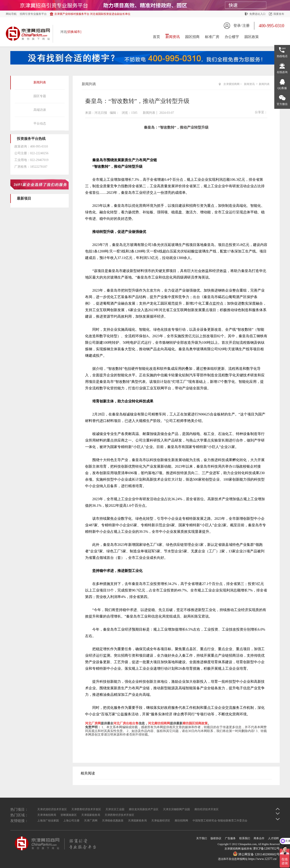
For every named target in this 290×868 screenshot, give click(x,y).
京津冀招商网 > (233, 84)
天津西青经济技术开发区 (86, 809)
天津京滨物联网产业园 (176, 809)
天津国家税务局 (91, 815)
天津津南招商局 (47, 815)
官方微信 (282, 104)
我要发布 (279, 14)
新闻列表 (40, 82)
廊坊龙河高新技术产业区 (144, 809)
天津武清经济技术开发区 (52, 809)
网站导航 (11, 14)
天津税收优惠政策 (113, 821)
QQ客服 (282, 88)
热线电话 (282, 56)
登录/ (237, 26)
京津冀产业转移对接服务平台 (92, 14)
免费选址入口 (257, 14)
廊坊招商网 (181, 821)
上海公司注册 (71, 821)
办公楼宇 (232, 37)
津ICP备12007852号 (266, 849)
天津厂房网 (91, 821)
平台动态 (40, 124)
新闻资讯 (173, 37)
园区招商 (192, 37)
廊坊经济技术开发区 (207, 809)
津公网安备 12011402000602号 (256, 854)
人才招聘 (273, 838)
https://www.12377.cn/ (263, 859)
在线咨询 (282, 72)
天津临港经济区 (161, 821)
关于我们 (202, 838)
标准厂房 (212, 37)
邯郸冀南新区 (69, 815)
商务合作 (259, 838)
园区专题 (40, 96)
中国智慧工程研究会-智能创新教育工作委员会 (220, 821)
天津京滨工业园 (115, 809)
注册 (246, 26)
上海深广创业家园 (48, 821)
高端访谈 (40, 110)
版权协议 (216, 838)
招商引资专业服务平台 (33, 14)
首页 (156, 37)
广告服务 (230, 838)
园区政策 (252, 37)
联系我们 (245, 838)
